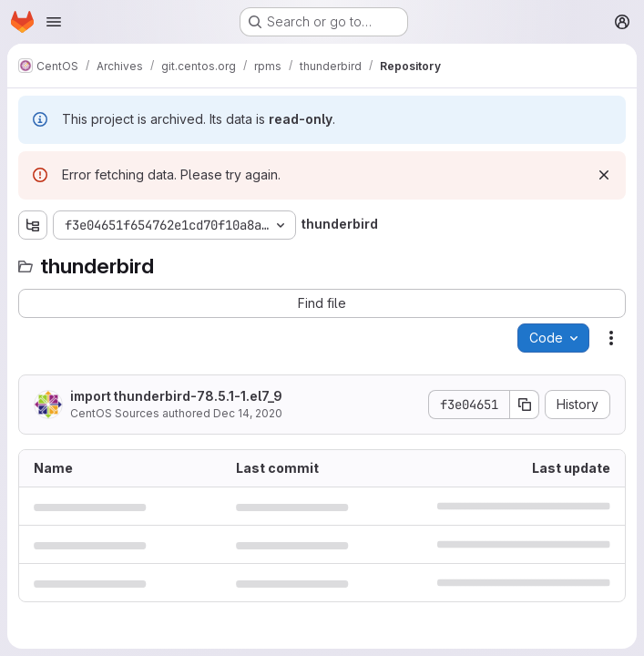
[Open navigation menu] (54, 22)
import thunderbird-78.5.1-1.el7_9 (176, 396)
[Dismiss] (604, 175)
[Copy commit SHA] (525, 405)
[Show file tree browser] (33, 225)
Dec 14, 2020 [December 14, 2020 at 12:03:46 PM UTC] (248, 413)
